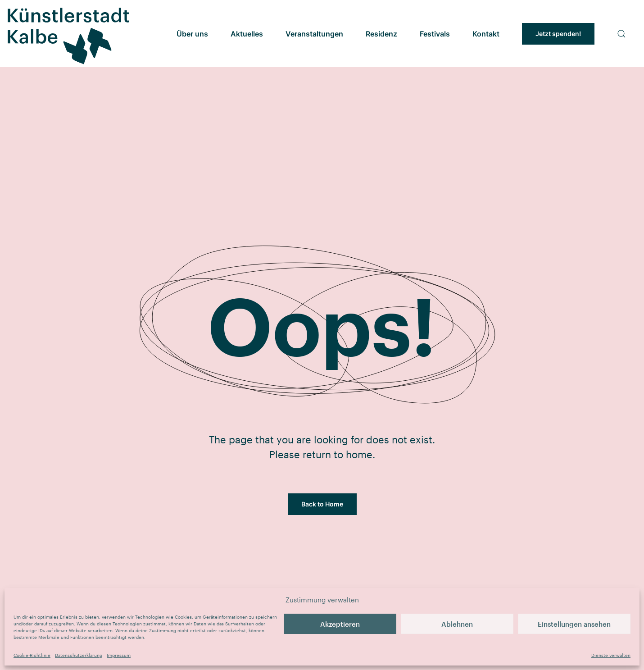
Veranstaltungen (314, 34)
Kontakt (486, 34)
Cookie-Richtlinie (32, 655)
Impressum (119, 655)
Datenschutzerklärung (79, 655)
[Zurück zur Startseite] (68, 34)
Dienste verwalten (611, 655)
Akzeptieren (340, 624)
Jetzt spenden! (558, 34)
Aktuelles (247, 34)
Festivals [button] (435, 34)
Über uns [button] (192, 34)
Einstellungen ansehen (574, 624)
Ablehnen (457, 624)
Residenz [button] (381, 34)
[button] (621, 34)
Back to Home (322, 504)
